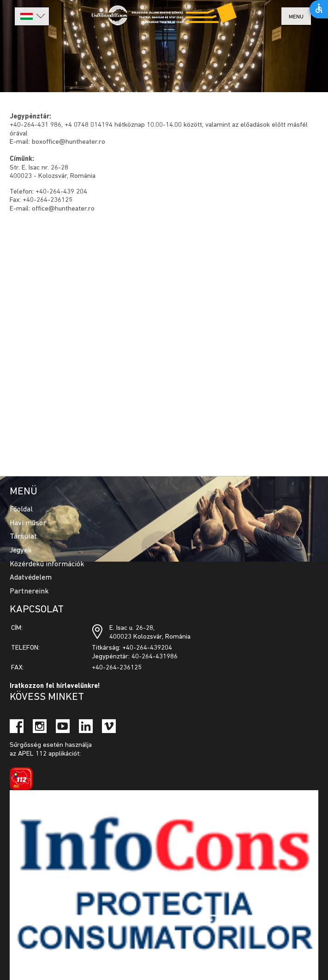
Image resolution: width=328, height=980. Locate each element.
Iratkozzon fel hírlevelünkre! (55, 686)
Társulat (23, 537)
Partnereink (29, 592)
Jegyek (21, 551)
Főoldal (21, 510)
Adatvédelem (31, 578)
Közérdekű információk (47, 564)
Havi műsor (28, 523)
